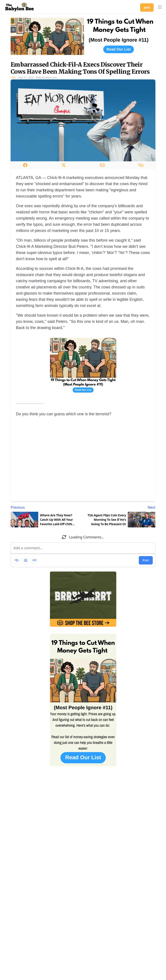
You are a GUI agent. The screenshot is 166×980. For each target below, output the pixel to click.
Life (13, 78)
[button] (160, 7)
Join (147, 7)
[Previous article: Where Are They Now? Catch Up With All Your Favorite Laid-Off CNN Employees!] (46, 507)
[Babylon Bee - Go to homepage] (19, 7)
